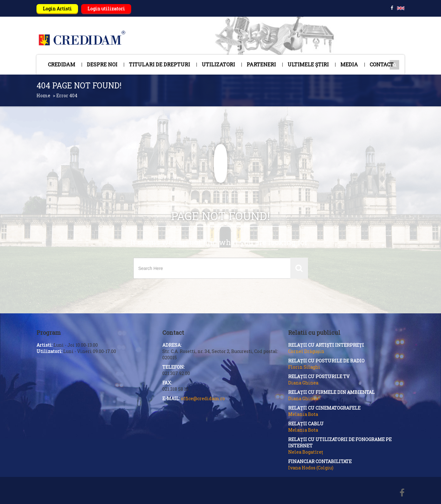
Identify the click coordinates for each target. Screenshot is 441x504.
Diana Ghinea (303, 383)
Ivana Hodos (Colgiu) (311, 468)
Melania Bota (303, 414)
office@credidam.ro (203, 398)
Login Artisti (57, 9)
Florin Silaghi (304, 367)
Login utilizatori (106, 9)
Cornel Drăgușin (306, 351)
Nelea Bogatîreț (306, 452)
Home (43, 95)
